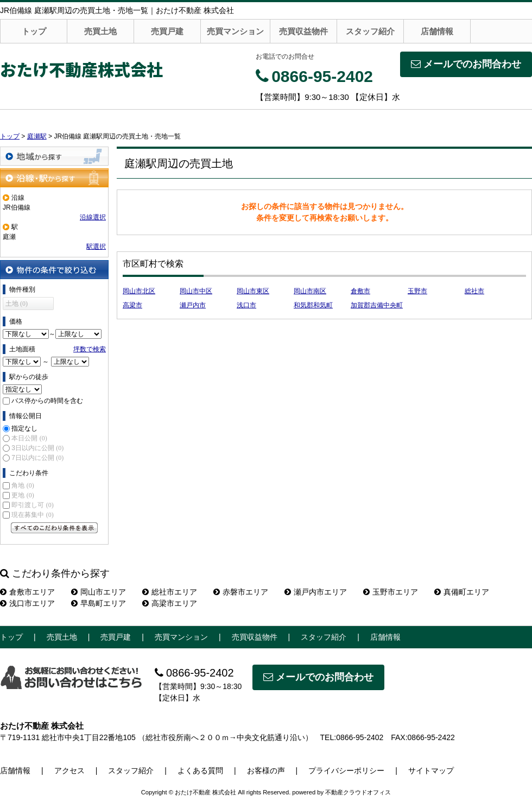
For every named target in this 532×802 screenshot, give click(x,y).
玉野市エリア (391, 592)
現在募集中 (32, 515)
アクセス (69, 771)
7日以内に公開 (37, 458)
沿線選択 (93, 217)
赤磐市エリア (241, 592)
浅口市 (246, 305)
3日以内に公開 (37, 448)
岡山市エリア (99, 592)
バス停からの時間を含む (47, 401)
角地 (23, 485)
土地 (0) (17, 304)
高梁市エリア (170, 603)
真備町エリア (462, 592)
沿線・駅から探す (54, 178)
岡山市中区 (196, 291)
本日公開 (29, 438)
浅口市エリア (27, 603)
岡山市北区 (139, 291)
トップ (34, 31)
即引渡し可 (32, 505)
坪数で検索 (90, 349)
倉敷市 (360, 291)
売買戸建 (167, 31)
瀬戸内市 (193, 305)
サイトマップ (431, 771)
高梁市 (132, 305)
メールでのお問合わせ (466, 64)
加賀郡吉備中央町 (377, 305)
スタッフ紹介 (370, 31)
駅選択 (96, 247)
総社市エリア (170, 592)
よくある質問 (200, 771)
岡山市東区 (253, 291)
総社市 (474, 291)
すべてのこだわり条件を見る (54, 528)
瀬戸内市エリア (316, 592)
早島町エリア (99, 603)
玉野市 (417, 291)
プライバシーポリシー (346, 771)
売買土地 (100, 31)
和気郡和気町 (313, 305)
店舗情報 (437, 31)
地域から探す (54, 156)
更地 (23, 495)
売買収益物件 (303, 31)
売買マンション (235, 31)
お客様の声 (266, 771)
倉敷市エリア (27, 592)
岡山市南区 (310, 291)
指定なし (24, 428)
